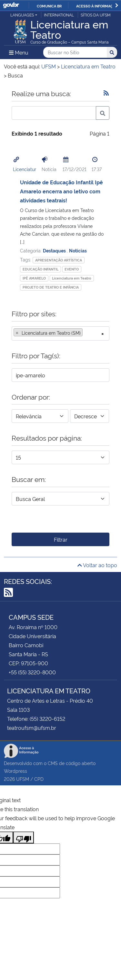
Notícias (78, 250)
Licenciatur (25, 169)
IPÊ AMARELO (34, 278)
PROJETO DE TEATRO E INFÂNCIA (51, 287)
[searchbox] (86, 333)
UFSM (23, 779)
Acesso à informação (97, 6)
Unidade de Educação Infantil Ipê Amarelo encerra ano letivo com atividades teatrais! (61, 191)
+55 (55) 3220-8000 (32, 672)
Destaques (55, 250)
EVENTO (72, 269)
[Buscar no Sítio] (75, 52)
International (59, 15)
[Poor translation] (24, 837)
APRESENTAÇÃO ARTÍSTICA (59, 260)
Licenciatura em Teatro (72, 278)
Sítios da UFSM (96, 15)
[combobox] (60, 333)
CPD (39, 779)
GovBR (11, 5)
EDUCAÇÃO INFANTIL (40, 269)
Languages (22, 15)
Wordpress (15, 771)
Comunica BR (49, 6)
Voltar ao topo (97, 565)
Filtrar (61, 539)
